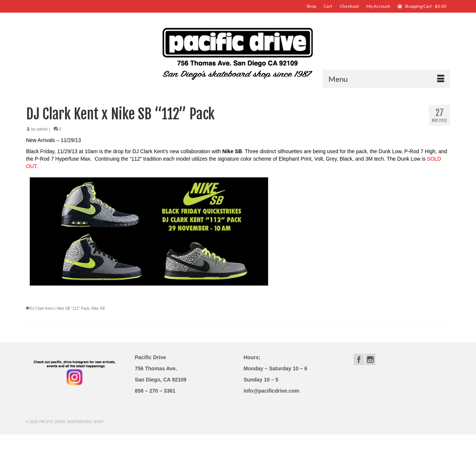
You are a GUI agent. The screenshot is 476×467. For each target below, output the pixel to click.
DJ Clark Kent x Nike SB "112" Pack (59, 308)
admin (42, 129)
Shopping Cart (422, 6)
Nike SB (98, 308)
